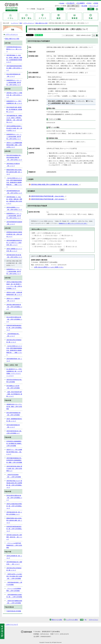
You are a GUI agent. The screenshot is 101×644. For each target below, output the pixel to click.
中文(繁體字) (81, 3)
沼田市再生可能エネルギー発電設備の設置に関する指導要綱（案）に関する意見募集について (14, 484)
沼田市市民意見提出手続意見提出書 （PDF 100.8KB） (49, 199)
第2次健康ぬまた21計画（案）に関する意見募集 (13, 387)
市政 (21, 23)
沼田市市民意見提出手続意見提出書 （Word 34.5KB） (49, 196)
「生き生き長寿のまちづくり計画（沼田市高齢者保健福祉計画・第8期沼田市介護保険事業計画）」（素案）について (14, 350)
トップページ (14, 23)
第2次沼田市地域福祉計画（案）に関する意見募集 (13, 414)
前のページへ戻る (57, 620)
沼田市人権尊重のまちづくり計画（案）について (14, 250)
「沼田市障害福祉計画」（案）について (13, 335)
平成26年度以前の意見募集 (14, 611)
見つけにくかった (71, 247)
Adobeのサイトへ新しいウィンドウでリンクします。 (73, 223)
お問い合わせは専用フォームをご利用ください (49, 267)
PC (86, 620)
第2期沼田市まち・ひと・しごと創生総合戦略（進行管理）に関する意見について (14, 83)
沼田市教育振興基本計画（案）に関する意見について (14, 192)
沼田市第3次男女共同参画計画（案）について (14, 569)
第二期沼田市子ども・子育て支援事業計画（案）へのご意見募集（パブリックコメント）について (14, 372)
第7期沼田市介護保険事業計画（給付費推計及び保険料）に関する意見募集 (14, 444)
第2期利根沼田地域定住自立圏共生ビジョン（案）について (14, 49)
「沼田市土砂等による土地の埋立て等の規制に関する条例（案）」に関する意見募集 (14, 576)
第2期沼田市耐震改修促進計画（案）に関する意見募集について (14, 529)
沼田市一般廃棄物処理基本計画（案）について (14, 420)
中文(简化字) (71, 3)
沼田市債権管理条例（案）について (14, 360)
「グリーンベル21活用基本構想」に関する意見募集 (14, 590)
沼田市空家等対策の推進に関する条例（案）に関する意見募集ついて (14, 469)
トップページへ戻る (72, 620)
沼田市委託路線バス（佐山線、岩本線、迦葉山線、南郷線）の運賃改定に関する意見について (14, 200)
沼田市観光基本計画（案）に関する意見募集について (14, 513)
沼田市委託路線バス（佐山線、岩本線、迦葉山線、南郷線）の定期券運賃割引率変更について (14, 59)
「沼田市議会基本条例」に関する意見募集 (14, 584)
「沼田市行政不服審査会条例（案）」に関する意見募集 (14, 602)
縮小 (69, 6)
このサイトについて (12, 625)
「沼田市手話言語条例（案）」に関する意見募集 (14, 476)
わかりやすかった (40, 241)
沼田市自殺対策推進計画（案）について (13, 426)
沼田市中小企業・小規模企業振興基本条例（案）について (14, 294)
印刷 (94, 35)
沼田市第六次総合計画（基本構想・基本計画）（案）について (14, 537)
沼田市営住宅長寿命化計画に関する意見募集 (14, 381)
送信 (62, 250)
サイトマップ (94, 6)
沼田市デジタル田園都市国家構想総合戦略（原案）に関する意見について (14, 145)
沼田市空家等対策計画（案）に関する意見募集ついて (14, 432)
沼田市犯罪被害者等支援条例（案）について (14, 223)
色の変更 (84, 6)
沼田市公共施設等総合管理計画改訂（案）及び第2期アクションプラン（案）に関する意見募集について (14, 285)
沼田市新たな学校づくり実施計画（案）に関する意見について (14, 95)
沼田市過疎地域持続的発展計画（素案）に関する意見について (14, 68)
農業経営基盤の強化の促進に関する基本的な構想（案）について (14, 172)
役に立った (38, 235)
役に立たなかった (67, 235)
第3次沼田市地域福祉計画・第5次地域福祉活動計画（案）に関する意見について (14, 158)
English (62, 3)
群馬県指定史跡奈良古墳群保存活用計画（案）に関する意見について (14, 234)
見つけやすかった (40, 247)
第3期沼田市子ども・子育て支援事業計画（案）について (14, 102)
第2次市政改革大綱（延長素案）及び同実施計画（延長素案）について (14, 109)
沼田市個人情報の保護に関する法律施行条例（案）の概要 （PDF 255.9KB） (56, 185)
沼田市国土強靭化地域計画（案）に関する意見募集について (14, 307)
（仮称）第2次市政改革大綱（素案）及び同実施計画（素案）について (14, 394)
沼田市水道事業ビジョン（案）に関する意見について (14, 208)
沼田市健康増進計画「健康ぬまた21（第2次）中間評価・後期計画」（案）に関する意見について (14, 119)
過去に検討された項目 (41, 23)
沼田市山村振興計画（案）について (14, 557)
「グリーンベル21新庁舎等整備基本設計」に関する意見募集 (14, 545)
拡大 (77, 6)
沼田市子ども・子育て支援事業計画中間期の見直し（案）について (14, 452)
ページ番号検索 (70, 9)
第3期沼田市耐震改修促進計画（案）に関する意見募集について (14, 328)
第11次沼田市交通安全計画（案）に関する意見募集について (14, 319)
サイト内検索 (31, 9)
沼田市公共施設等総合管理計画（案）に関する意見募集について (14, 506)
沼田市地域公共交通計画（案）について (13, 165)
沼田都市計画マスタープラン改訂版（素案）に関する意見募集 (14, 407)
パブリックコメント (29, 23)
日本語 (96, 3)
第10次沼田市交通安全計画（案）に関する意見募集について (14, 498)
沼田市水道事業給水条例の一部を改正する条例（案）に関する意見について (14, 128)
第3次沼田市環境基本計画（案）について (13, 75)
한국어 (89, 3)
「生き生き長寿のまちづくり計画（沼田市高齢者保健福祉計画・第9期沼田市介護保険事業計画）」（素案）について (14, 182)
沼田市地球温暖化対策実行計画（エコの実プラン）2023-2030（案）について (14, 243)
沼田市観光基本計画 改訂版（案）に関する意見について (14, 256)
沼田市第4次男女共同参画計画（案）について (14, 341)
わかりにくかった (71, 241)
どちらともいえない (52, 235)
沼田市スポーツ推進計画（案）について (13, 300)
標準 (73, 6)
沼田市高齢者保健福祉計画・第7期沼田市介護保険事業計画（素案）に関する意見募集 (14, 460)
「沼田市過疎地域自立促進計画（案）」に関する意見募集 (14, 596)
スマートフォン (94, 620)
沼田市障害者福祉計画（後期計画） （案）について (14, 563)
